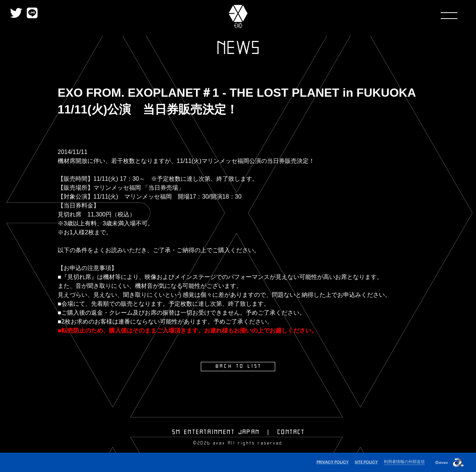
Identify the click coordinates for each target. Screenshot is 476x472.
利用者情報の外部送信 (404, 461)
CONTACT (291, 432)
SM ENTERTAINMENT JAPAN (216, 432)
